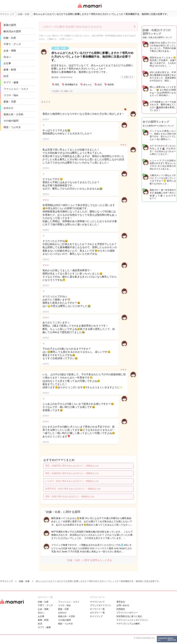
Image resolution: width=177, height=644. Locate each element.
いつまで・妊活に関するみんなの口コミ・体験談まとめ (72, 481)
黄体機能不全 (71, 85)
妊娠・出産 (10, 38)
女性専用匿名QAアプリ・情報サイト (89, 8)
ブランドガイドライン (101, 605)
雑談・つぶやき (12, 127)
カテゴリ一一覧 (97, 613)
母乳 (57, 85)
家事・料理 (10, 70)
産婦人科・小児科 (13, 114)
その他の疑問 (11, 121)
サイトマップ (96, 616)
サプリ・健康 (11, 82)
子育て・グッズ (12, 44)
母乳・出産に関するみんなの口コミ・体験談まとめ (70, 497)
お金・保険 (10, 51)
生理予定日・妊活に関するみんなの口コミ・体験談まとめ (73, 489)
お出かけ (8, 108)
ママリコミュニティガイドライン (132, 620)
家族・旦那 (10, 102)
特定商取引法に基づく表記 (129, 616)
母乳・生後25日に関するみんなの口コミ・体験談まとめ (72, 473)
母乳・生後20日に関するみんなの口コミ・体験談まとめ (72, 466)
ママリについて (97, 602)
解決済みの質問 (12, 31)
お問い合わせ (123, 605)
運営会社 (121, 602)
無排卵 (111, 85)
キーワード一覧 (97, 609)
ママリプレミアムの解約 (128, 624)
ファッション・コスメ (16, 89)
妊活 (6, 76)
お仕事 (7, 63)
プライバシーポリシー (127, 613)
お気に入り (129, 77)
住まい (7, 57)
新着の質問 (10, 25)
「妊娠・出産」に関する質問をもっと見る (88, 560)
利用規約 (121, 609)
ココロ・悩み (11, 95)
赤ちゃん (88, 85)
